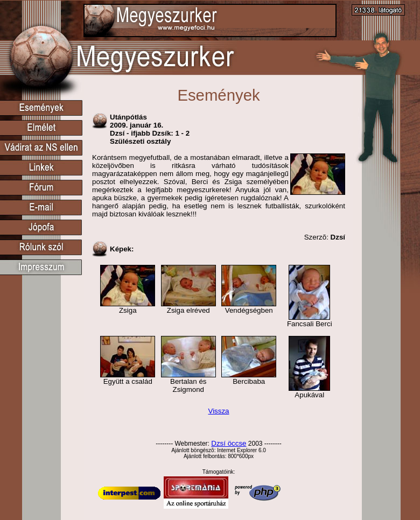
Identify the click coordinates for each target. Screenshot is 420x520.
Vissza (218, 411)
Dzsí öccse (229, 443)
